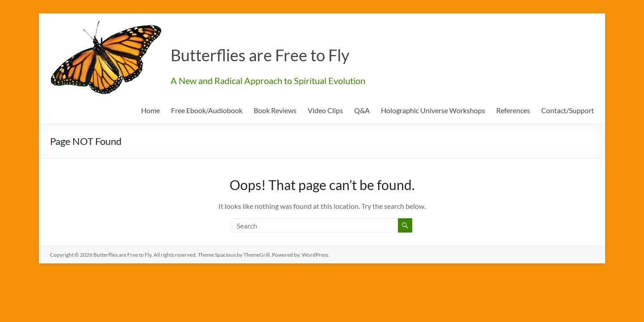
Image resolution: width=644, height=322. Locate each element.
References (513, 110)
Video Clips (325, 110)
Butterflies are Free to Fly (260, 55)
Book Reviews (275, 110)
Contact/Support (568, 110)
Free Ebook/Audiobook (207, 110)
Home (151, 110)
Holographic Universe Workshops (433, 110)
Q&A (362, 110)
